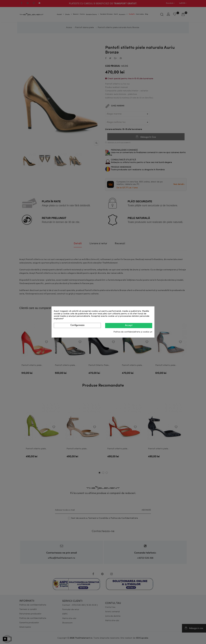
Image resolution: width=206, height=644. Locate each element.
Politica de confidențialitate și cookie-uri (133, 332)
